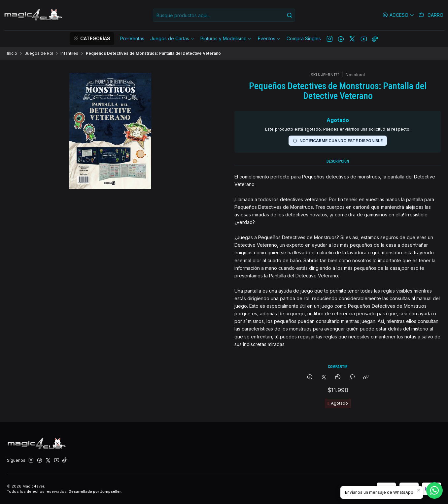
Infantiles (69, 53)
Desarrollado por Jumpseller (95, 491)
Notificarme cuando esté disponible (338, 106)
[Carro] (431, 15)
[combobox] (224, 15)
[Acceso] (399, 15)
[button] (92, 39)
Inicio (12, 53)
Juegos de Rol (39, 53)
